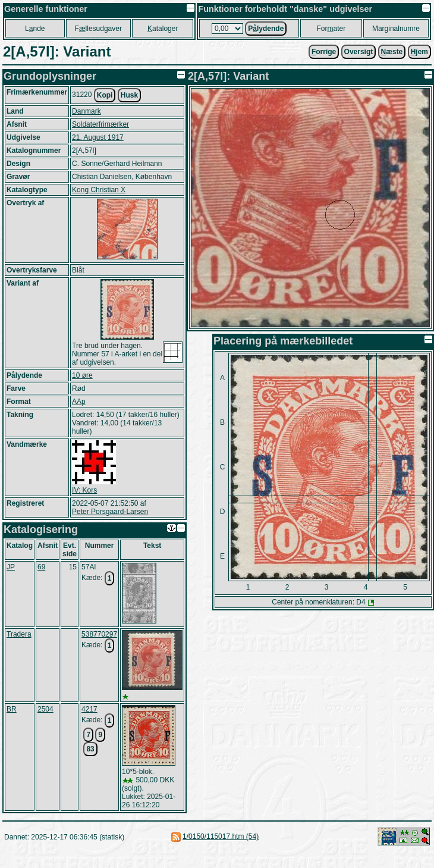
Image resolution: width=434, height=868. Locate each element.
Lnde (35, 29)
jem (419, 52)
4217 (89, 709)
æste (392, 52)
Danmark (87, 111)
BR (12, 709)
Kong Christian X (99, 190)
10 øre (82, 375)
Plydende (266, 29)
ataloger (163, 29)
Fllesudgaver (98, 29)
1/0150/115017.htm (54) (221, 836)
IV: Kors (84, 490)
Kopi (105, 95)
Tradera (19, 634)
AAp (79, 402)
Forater (331, 29)
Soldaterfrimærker (100, 124)
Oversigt (359, 52)
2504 (45, 709)
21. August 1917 (98, 137)
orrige (324, 52)
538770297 (99, 634)
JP (11, 567)
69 (41, 567)
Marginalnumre (396, 29)
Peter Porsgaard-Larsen (110, 512)
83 (90, 749)
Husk (129, 95)
